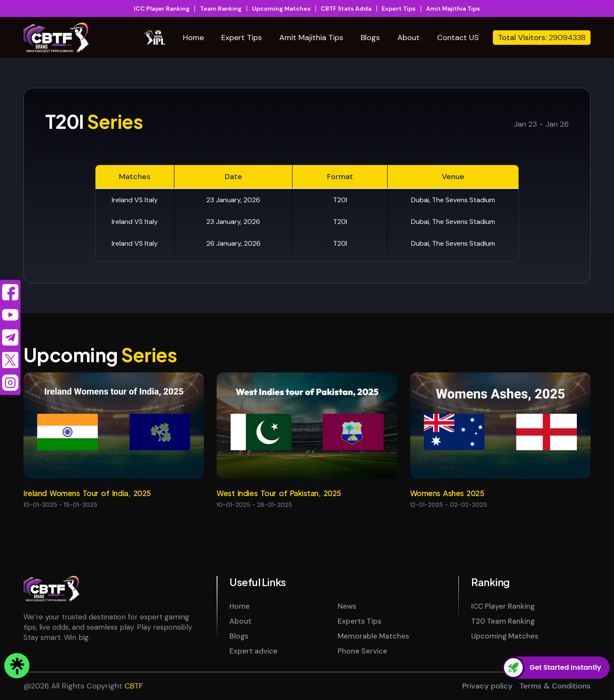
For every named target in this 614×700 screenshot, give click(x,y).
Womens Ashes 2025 (447, 493)
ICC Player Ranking (162, 9)
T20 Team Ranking (503, 621)
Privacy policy (487, 686)
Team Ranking (221, 9)
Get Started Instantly (565, 668)
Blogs (370, 38)
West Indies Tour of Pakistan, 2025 (279, 493)
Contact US (458, 38)
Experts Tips (360, 621)
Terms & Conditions (555, 686)
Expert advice (253, 651)
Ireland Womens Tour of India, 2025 (87, 493)
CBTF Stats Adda (346, 9)
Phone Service (362, 651)
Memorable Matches (374, 636)
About (408, 38)
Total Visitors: (542, 38)
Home (193, 38)
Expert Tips (399, 9)
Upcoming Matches (281, 9)
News (347, 606)
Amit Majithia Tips (453, 9)
